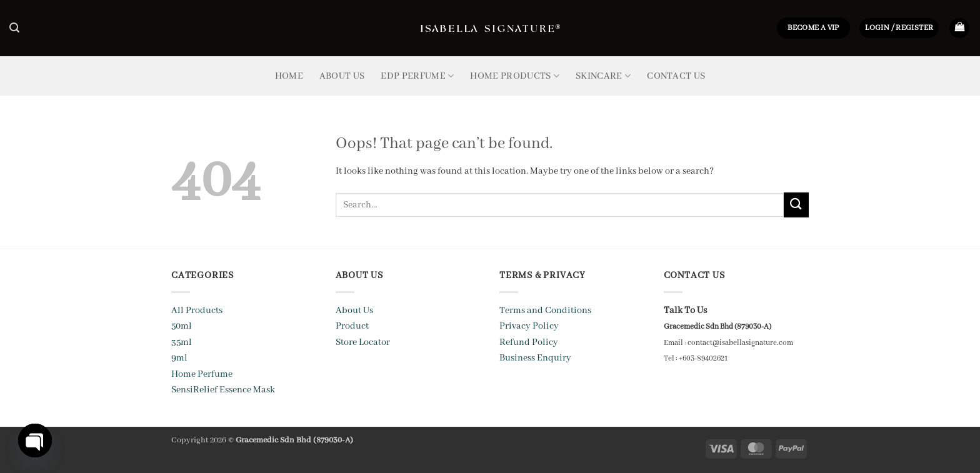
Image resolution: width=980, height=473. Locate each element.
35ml (182, 342)
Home (289, 76)
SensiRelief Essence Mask (223, 390)
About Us (342, 76)
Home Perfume (202, 374)
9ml (179, 358)
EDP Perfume (417, 76)
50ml (182, 326)
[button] (14, 28)
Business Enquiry (535, 358)
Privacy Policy (529, 326)
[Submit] (796, 205)
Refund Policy (529, 342)
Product (352, 326)
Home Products (515, 76)
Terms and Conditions (545, 311)
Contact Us (676, 76)
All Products (197, 311)
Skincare (603, 76)
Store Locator (363, 342)
